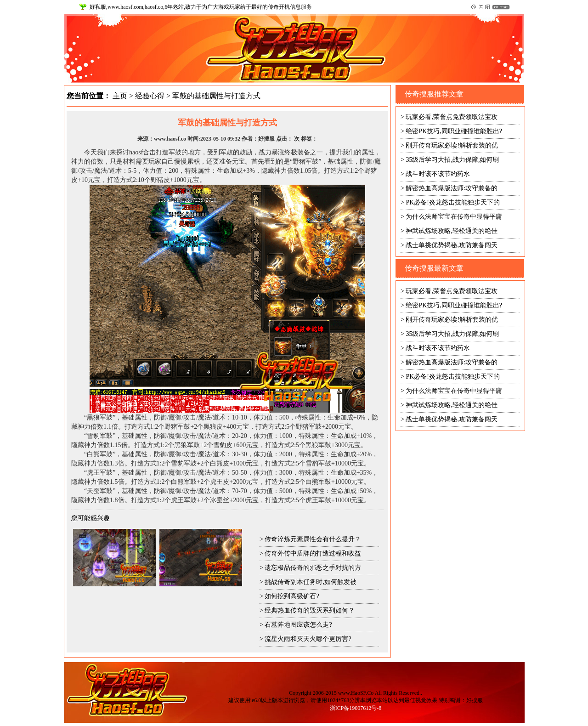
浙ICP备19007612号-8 (356, 708)
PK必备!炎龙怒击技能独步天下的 (453, 202)
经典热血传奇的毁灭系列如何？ (310, 610)
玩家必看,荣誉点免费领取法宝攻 (452, 117)
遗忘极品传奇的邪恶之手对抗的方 (313, 568)
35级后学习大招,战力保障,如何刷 (452, 160)
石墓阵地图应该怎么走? (298, 625)
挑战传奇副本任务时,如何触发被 (311, 582)
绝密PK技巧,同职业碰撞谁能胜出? (454, 131)
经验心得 (150, 96)
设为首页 (495, 27)
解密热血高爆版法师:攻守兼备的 (452, 188)
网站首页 (430, 27)
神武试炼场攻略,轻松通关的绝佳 (452, 231)
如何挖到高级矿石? (292, 596)
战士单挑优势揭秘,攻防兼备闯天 (452, 245)
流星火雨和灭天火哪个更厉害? (308, 639)
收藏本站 (463, 27)
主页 (120, 96)
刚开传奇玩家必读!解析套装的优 (452, 145)
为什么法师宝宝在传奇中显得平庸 (454, 217)
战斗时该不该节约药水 (438, 174)
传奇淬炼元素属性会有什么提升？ (313, 539)
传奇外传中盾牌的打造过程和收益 (313, 553)
